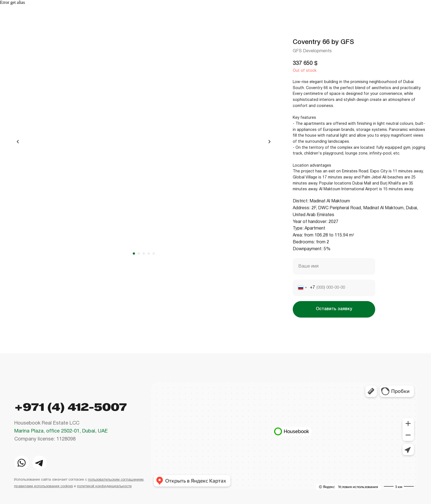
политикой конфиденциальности (104, 486)
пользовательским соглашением (116, 480)
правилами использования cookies (43, 486)
